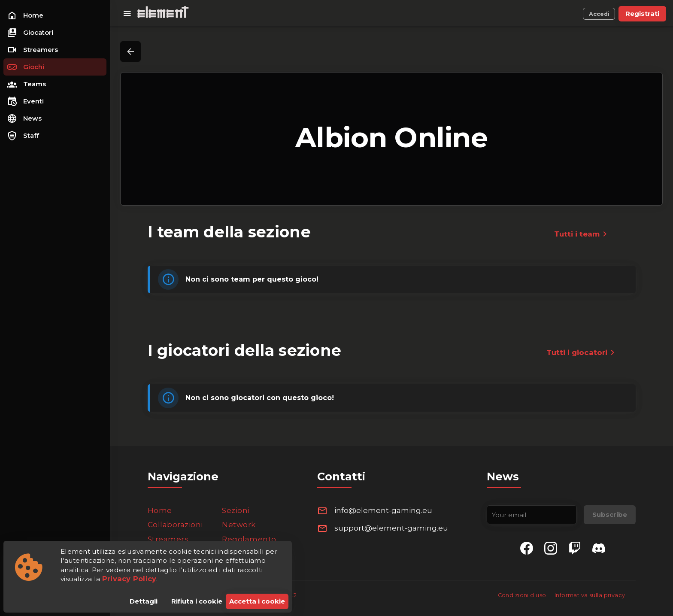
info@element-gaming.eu (383, 510)
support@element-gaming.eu (391, 528)
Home (160, 510)
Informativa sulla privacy (590, 595)
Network (239, 525)
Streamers (168, 539)
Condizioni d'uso (523, 595)
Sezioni (236, 510)
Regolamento (249, 539)
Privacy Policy (129, 579)
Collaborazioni (175, 525)
